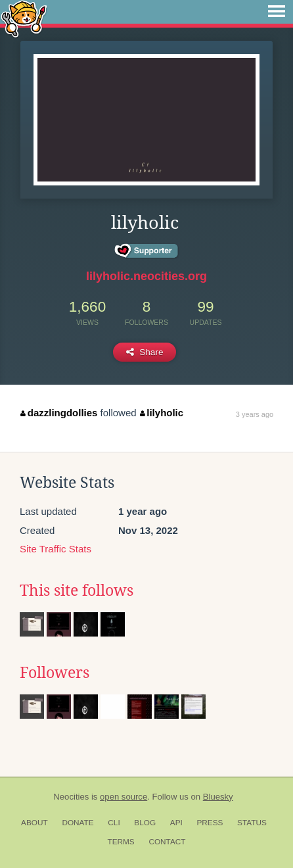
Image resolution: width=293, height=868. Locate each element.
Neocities (71, 797)
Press (210, 823)
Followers (55, 673)
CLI (114, 823)
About (34, 823)
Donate (78, 823)
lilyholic (162, 413)
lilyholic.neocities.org (146, 276)
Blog (145, 823)
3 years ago (255, 414)
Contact (167, 842)
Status (252, 823)
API (176, 823)
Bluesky (218, 797)
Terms (121, 842)
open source (124, 797)
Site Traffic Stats (56, 549)
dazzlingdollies (59, 413)
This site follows (77, 591)
